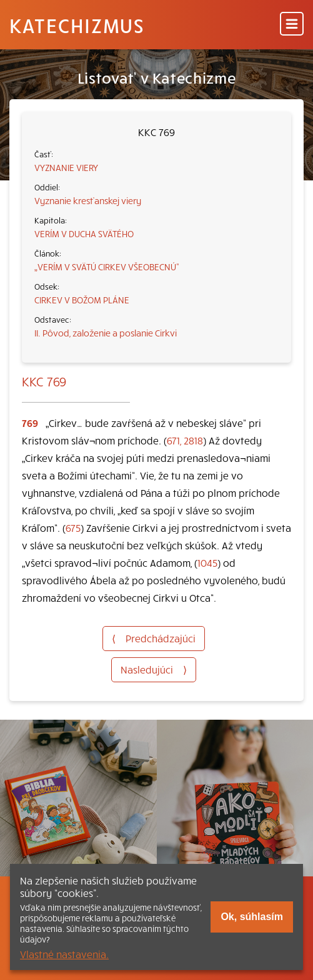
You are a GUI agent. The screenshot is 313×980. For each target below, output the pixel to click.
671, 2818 (185, 440)
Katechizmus (77, 25)
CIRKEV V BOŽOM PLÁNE (82, 300)
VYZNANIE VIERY (66, 167)
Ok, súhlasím (252, 917)
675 (73, 527)
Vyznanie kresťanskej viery (88, 200)
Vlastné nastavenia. (64, 954)
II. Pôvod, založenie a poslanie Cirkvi (106, 333)
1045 (207, 562)
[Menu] (292, 25)
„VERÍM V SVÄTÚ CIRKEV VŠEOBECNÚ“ (107, 267)
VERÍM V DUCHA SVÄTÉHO (84, 233)
